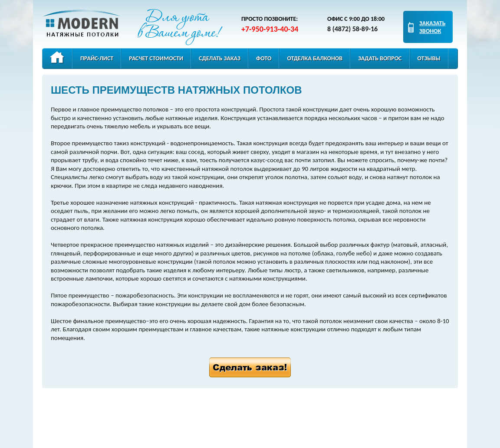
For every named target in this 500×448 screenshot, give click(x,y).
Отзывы (429, 58)
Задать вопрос (380, 58)
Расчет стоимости (156, 58)
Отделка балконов (315, 58)
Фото (264, 58)
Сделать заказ (220, 58)
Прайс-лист (97, 58)
